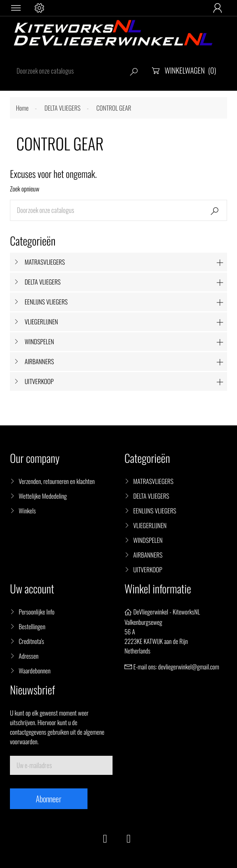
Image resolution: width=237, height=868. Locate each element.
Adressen (29, 656)
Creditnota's (31, 641)
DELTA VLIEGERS (43, 282)
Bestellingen (32, 626)
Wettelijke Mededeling (43, 496)
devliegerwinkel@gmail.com (189, 667)
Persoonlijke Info (37, 612)
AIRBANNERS (39, 361)
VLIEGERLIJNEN (41, 322)
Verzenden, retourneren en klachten (57, 481)
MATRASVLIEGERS (45, 262)
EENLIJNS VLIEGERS (46, 302)
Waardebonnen (35, 671)
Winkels (27, 511)
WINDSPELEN (39, 341)
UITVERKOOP (39, 381)
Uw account (32, 589)
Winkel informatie (158, 589)
